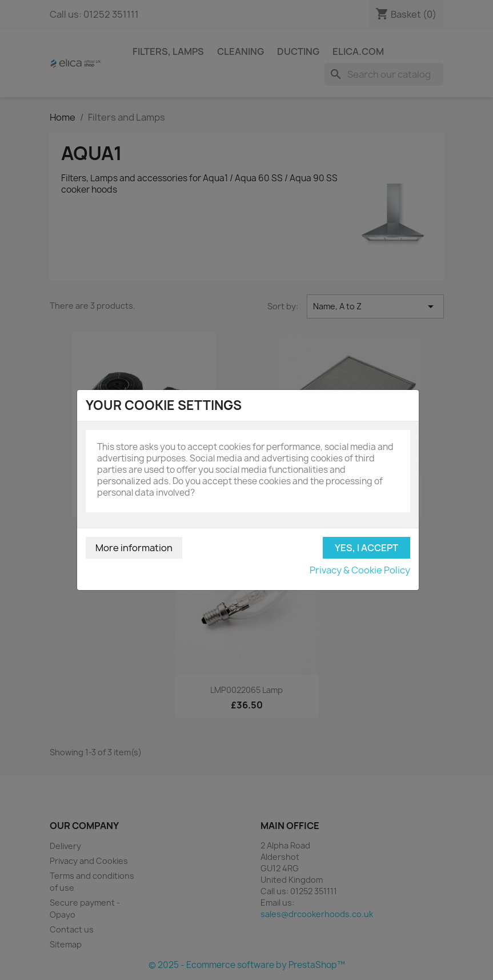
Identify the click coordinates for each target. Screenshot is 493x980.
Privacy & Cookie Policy (360, 570)
